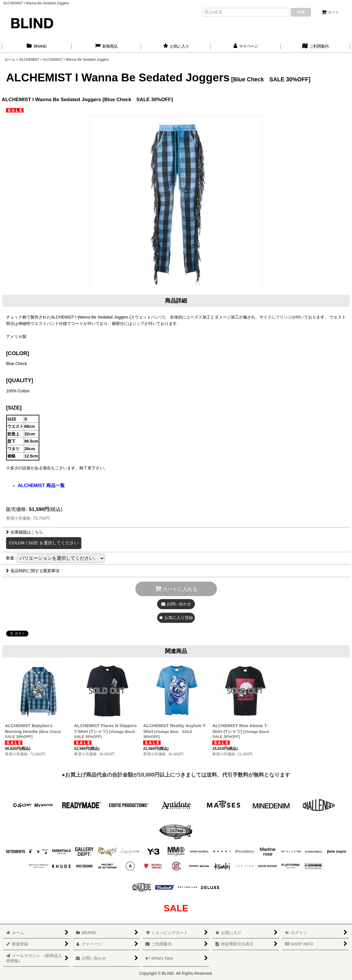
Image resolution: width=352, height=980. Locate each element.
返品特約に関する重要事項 (33, 571)
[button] (176, 618)
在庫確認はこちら (25, 532)
